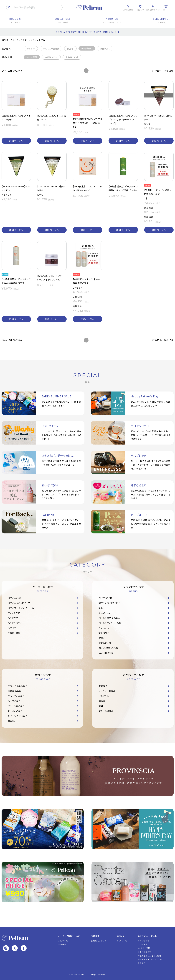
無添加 (102, 701)
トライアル (104, 696)
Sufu (101, 608)
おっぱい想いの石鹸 (108, 648)
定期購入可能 (72, 57)
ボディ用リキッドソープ (19, 603)
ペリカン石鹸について (69, 936)
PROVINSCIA (105, 598)
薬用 (101, 706)
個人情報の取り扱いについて (150, 959)
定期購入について (98, 941)
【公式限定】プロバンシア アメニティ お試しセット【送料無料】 (87, 123)
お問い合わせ (144, 941)
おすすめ (31, 49)
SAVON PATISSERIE (109, 603)
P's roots (104, 628)
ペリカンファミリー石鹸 (110, 623)
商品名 (70, 49)
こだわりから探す (19, 40)
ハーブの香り (14, 701)
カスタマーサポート (147, 936)
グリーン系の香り (16, 706)
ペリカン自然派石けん (110, 618)
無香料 (11, 721)
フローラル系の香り (18, 686)
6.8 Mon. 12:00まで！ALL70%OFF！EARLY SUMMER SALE (86, 32)
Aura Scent (105, 613)
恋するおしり (105, 643)
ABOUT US (63, 941)
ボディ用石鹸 (14, 598)
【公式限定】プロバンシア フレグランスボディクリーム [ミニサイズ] (123, 119)
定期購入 (103, 686)
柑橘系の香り (15, 691)
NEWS (120, 936)
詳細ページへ (16, 141)
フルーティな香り (16, 696)
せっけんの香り (15, 711)
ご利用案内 (143, 944)
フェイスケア (14, 613)
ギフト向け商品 (106, 711)
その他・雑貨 (14, 633)
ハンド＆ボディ (15, 623)
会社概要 (62, 944)
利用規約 (142, 963)
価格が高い (105, 49)
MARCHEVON (106, 653)
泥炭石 (102, 638)
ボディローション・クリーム (21, 608)
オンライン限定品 (37, 40)
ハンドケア (13, 618)
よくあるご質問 (144, 948)
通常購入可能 (51, 57)
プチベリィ (104, 633)
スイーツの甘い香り (18, 716)
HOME (5, 40)
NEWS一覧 (122, 941)
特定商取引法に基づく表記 (149, 956)
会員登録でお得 (145, 952)
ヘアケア (12, 628)
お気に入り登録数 (51, 49)
